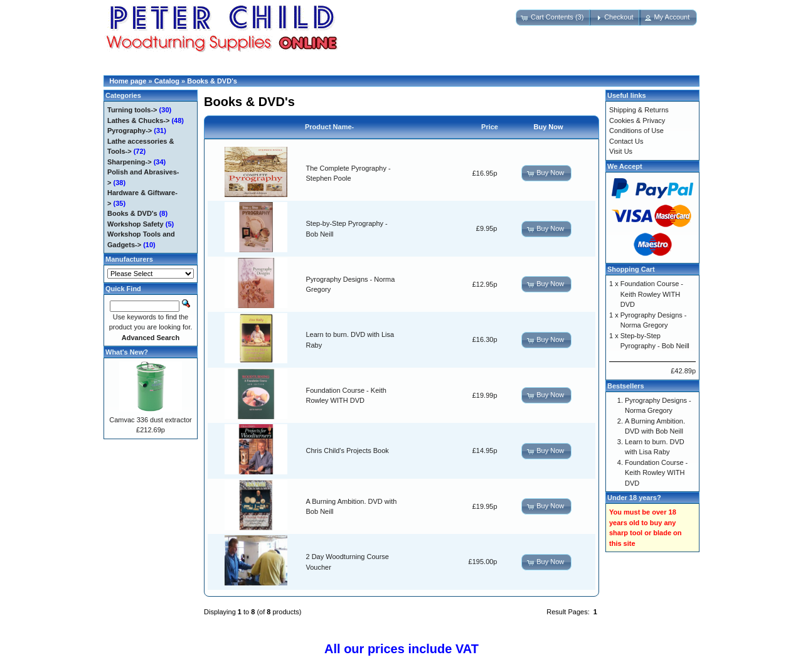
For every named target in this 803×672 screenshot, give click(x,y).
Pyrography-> (130, 131)
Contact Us (626, 141)
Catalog (167, 81)
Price (490, 127)
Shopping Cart (631, 269)
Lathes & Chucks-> (138, 120)
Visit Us (621, 151)
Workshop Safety (136, 224)
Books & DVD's (212, 81)
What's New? (127, 352)
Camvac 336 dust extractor (150, 420)
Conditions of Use (636, 131)
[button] (553, 18)
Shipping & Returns (639, 110)
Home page (128, 81)
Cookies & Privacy (637, 120)
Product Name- (329, 127)
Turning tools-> (132, 110)
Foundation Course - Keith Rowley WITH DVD (652, 294)
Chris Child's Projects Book (348, 451)
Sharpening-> (130, 162)
